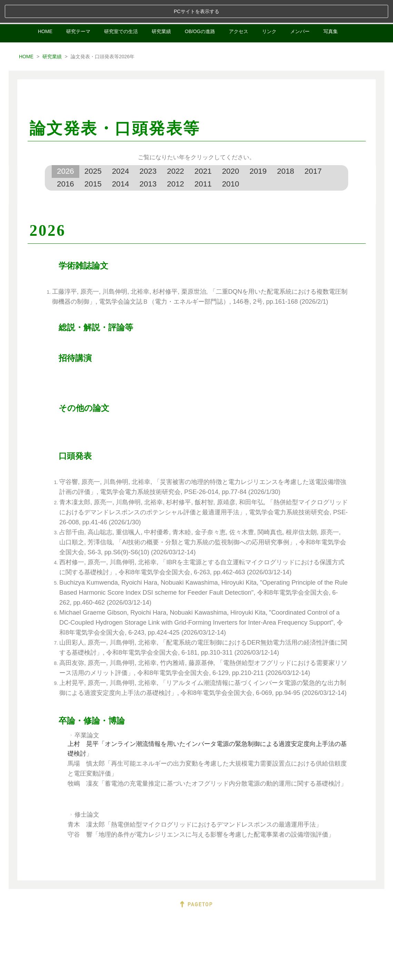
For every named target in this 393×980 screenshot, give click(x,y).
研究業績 (161, 9)
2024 (121, 148)
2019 (258, 148)
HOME (45, 9)
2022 (175, 148)
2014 (121, 161)
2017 (313, 148)
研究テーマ (78, 9)
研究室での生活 (121, 9)
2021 (203, 148)
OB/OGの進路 (200, 9)
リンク (269, 9)
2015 (93, 161)
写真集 (331, 9)
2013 (148, 161)
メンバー (300, 9)
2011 (203, 161)
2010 (231, 161)
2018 (286, 148)
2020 (231, 148)
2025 (93, 148)
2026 (65, 148)
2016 (65, 161)
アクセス (239, 9)
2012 (175, 161)
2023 (148, 148)
